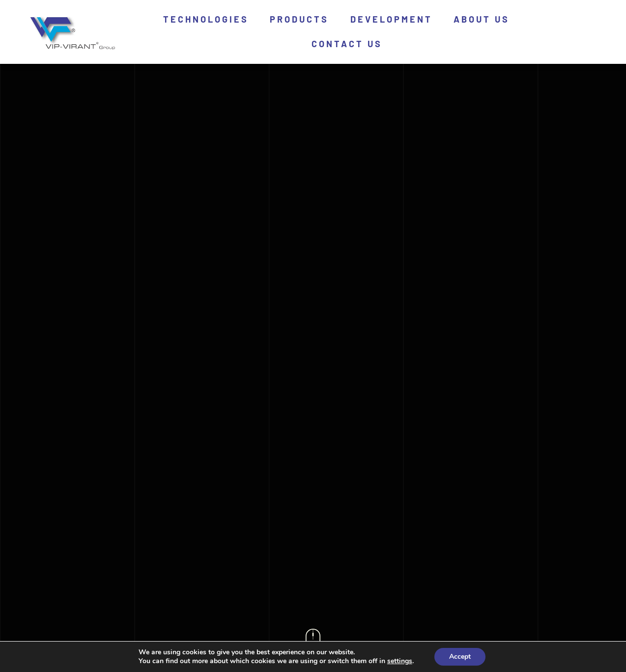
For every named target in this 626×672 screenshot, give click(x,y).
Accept (460, 657)
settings (400, 661)
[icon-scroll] (313, 633)
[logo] (71, 19)
